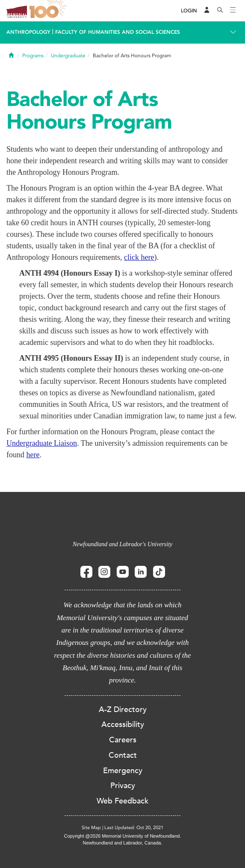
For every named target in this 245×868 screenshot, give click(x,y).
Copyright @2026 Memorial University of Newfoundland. (122, 836)
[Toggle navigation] (233, 11)
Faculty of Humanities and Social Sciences (118, 32)
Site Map (91, 828)
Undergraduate (68, 56)
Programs (33, 56)
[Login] (189, 11)
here (33, 455)
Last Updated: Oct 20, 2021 (134, 828)
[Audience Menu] (207, 11)
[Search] (220, 11)
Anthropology (28, 32)
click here (139, 257)
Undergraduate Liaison (42, 443)
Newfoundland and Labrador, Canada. (123, 843)
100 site (49, 11)
